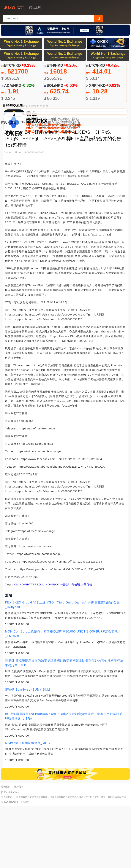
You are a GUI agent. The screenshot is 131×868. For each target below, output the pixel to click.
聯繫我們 (6, 849)
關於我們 (19, 849)
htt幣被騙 (74, 647)
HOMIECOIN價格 (57, 647)
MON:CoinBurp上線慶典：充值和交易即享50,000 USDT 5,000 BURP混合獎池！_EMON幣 (63, 696)
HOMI (23, 647)
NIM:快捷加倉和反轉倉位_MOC (27, 805)
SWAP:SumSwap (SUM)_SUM (27, 752)
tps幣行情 (86, 647)
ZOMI (42, 647)
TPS (36, 647)
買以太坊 (25, 864)
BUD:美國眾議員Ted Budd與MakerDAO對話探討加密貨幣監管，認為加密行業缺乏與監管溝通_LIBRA (64, 778)
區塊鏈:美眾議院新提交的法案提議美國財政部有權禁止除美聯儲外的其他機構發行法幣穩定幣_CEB (64, 725)
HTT (30, 647)
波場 (13, 184)
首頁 (4, 184)
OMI (17, 647)
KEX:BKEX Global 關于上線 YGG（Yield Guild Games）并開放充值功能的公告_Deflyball (62, 667)
